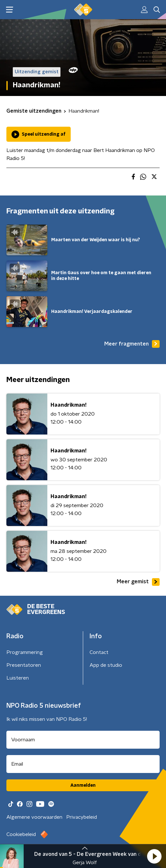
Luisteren (18, 678)
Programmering (25, 652)
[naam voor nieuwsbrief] (83, 740)
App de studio (106, 665)
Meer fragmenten (132, 344)
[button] (154, 856)
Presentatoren (24, 665)
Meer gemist (138, 582)
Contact (99, 652)
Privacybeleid (82, 817)
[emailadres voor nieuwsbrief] (83, 764)
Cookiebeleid (21, 834)
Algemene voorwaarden (34, 817)
